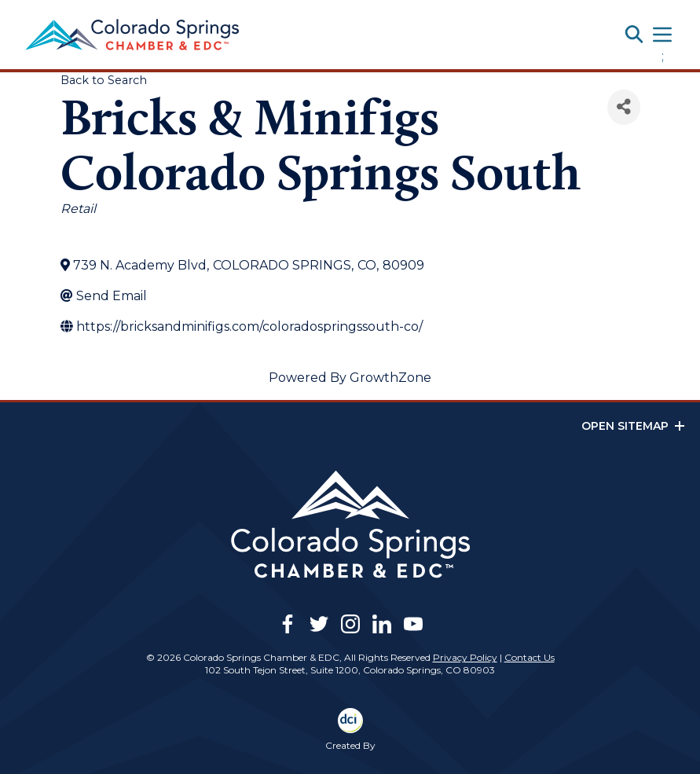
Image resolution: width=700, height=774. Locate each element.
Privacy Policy (465, 657)
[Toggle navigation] (662, 35)
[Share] (624, 107)
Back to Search (104, 80)
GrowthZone (390, 378)
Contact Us (530, 657)
